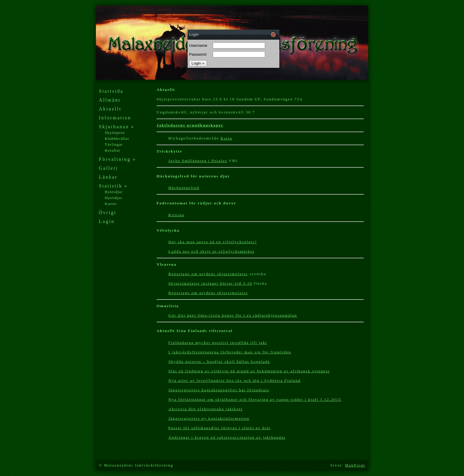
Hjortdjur (113, 198)
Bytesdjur (114, 192)
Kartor (111, 204)
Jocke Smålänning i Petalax (198, 161)
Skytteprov (115, 133)
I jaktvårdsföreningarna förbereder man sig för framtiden (230, 352)
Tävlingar (114, 144)
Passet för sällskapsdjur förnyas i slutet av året (219, 428)
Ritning (176, 215)
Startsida (111, 91)
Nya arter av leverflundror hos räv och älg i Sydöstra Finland (235, 380)
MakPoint (355, 465)
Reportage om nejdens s (194, 274)
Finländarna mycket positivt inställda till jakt (218, 343)
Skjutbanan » (117, 127)
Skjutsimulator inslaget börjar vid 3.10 (210, 283)
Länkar (108, 177)
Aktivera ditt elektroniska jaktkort (206, 409)
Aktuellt (110, 109)
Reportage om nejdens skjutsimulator (208, 293)
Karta (226, 138)
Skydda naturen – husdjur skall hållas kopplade (219, 362)
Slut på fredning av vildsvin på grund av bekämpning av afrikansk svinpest (249, 371)
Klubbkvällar (117, 138)
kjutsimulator (234, 274)
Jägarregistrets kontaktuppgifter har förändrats (219, 390)
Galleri (108, 168)
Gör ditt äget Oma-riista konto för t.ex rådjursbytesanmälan (233, 315)
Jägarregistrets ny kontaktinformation (209, 418)
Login (107, 221)
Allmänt (110, 100)
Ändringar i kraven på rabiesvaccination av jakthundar (227, 437)
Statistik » (113, 186)
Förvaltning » (117, 159)
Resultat (112, 150)
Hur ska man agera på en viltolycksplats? (213, 242)
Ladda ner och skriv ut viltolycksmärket (211, 251)
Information (115, 118)
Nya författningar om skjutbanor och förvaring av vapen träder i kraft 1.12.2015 (255, 399)
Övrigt (108, 213)
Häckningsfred (184, 188)
